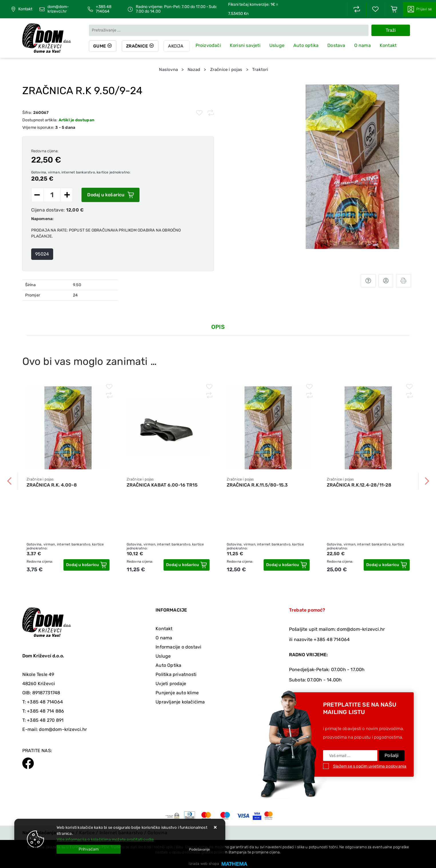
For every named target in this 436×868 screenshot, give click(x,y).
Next (427, 481)
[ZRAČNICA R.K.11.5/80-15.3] (286, 565)
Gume (100, 46)
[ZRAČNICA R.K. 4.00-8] (86, 565)
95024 (42, 254)
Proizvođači (209, 45)
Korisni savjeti (246, 45)
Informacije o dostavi (178, 647)
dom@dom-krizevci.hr (58, 9)
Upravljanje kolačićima (180, 702)
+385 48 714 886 (45, 711)
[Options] (199, 849)
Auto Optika (168, 665)
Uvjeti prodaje (171, 684)
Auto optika (307, 45)
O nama (363, 45)
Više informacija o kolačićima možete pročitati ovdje (105, 840)
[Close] (89, 849)
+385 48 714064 (104, 9)
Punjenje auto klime (177, 693)
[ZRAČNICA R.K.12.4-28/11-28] (387, 565)
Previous (9, 481)
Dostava (337, 45)
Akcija (177, 46)
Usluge (278, 45)
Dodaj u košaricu (110, 195)
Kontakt (25, 9)
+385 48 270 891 (45, 720)
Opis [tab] (218, 327)
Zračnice (138, 46)
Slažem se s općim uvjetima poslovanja (370, 766)
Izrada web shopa (204, 864)
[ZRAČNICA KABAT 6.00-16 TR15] (186, 565)
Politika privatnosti (176, 674)
